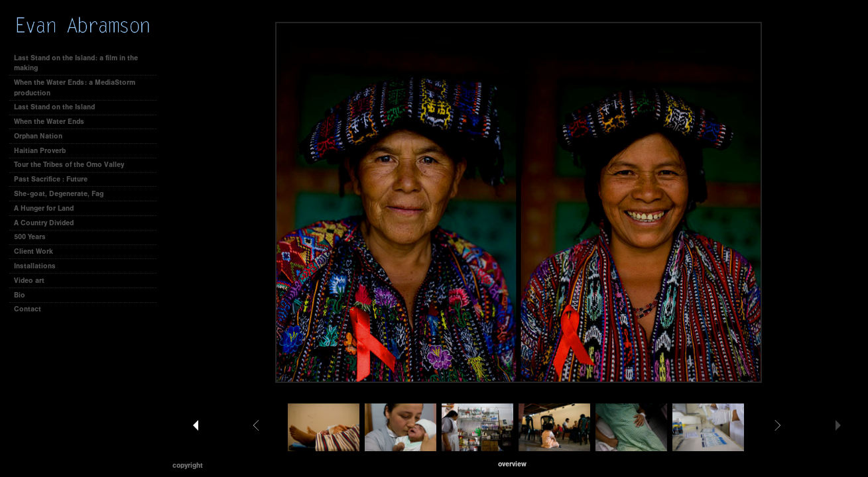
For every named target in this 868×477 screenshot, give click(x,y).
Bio (20, 295)
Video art (29, 281)
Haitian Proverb (40, 151)
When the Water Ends (49, 122)
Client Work (38, 251)
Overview (512, 464)
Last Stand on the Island (54, 107)
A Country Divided (44, 223)
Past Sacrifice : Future (51, 179)
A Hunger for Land (44, 208)
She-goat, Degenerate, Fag (59, 194)
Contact (28, 309)
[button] (512, 464)
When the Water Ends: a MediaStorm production (75, 88)
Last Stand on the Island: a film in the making (76, 63)
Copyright (188, 465)
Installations (35, 266)
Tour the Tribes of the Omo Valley (69, 165)
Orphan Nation (38, 136)
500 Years (30, 237)
